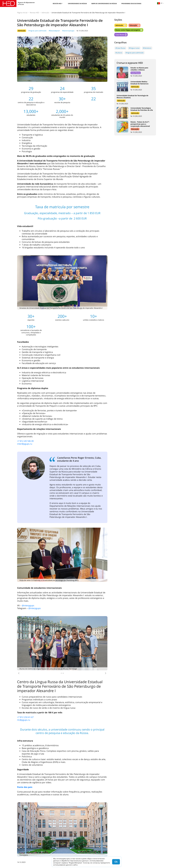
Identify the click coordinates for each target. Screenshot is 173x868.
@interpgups (28, 605)
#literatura (147, 48)
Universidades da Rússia (77, 4)
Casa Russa (121, 35)
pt (160, 3)
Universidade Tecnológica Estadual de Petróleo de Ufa (142, 109)
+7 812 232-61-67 (25, 717)
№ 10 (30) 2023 (82, 31)
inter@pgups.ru (25, 444)
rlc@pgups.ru (24, 720)
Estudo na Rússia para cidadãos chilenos (139, 69)
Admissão (45, 13)
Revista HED (57, 4)
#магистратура (68, 31)
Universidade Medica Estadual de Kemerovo (139, 83)
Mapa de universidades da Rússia (104, 4)
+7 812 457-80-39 (25, 441)
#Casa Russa (120, 48)
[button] (19, 673)
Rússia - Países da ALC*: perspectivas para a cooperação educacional (140, 124)
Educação (134, 25)
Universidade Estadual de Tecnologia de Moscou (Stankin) (132, 97)
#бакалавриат (54, 31)
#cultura (119, 53)
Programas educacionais (131, 4)
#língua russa (134, 48)
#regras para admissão (37, 31)
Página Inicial (22, 13)
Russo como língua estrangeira (129, 30)
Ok (116, 862)
